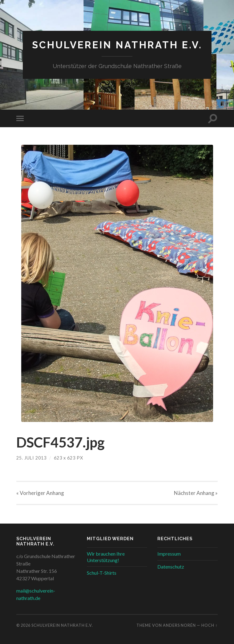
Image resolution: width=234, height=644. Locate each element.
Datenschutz (171, 567)
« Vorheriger (40, 493)
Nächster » (196, 493)
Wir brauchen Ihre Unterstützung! (106, 557)
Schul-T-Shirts (102, 573)
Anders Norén (179, 625)
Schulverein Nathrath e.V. (117, 45)
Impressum (169, 554)
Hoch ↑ (209, 625)
